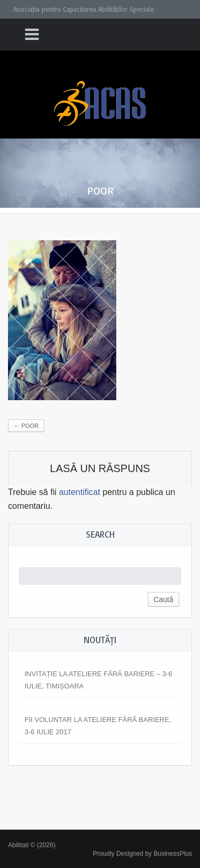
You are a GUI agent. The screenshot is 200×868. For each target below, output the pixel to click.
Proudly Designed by (142, 854)
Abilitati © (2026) (32, 845)
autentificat (79, 492)
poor (26, 426)
